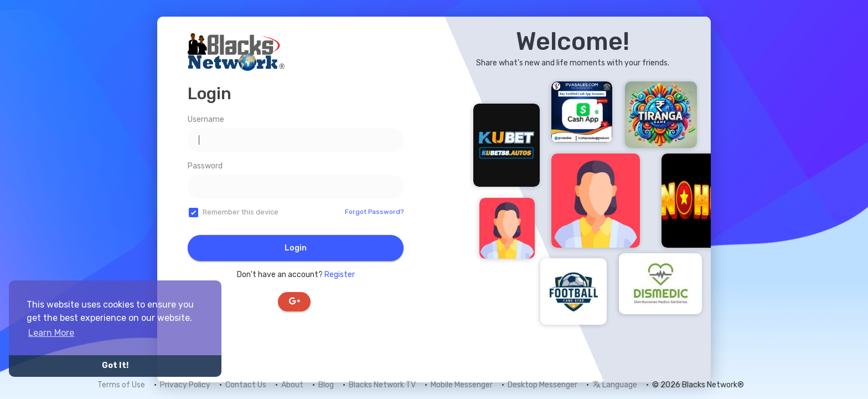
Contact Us (246, 385)
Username (206, 119)
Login (296, 248)
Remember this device (241, 212)
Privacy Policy (185, 385)
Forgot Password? (374, 212)
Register (340, 275)
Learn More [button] (51, 333)
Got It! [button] (115, 365)
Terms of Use (121, 385)
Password (205, 166)
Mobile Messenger (462, 385)
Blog (326, 385)
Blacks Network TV (382, 385)
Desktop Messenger (542, 385)
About (292, 385)
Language (615, 385)
